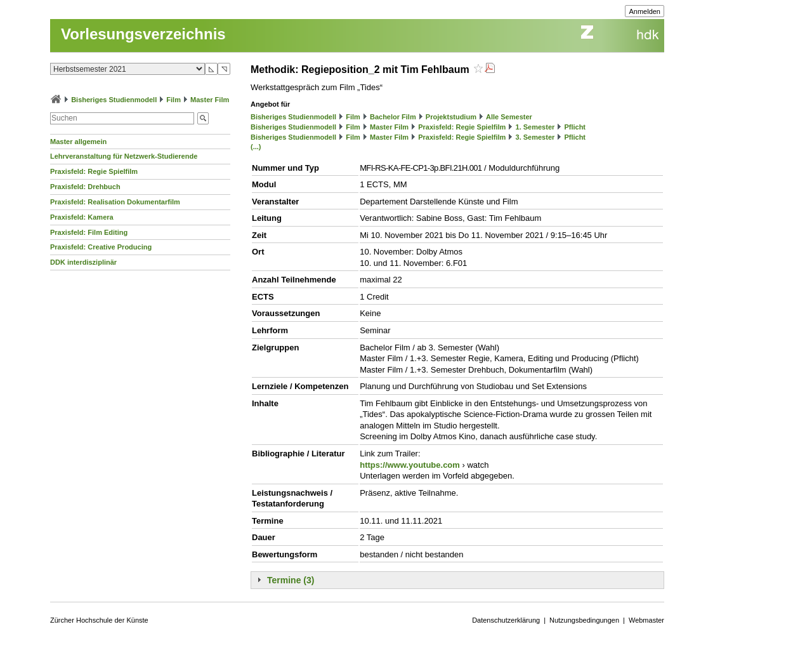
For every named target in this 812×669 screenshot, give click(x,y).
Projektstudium (451, 117)
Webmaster (646, 620)
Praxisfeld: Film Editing (89, 232)
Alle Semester (509, 117)
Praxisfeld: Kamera (82, 217)
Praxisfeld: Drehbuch (85, 187)
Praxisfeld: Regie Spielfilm (94, 171)
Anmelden (645, 11)
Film (174, 100)
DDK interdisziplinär (83, 262)
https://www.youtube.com (410, 465)
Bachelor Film (393, 117)
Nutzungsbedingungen (584, 620)
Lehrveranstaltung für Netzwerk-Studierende (124, 156)
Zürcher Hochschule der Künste (99, 620)
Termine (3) (291, 580)
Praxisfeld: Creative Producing (101, 247)
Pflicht (575, 127)
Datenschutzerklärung (506, 620)
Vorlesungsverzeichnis (143, 34)
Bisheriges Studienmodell (114, 100)
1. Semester (535, 127)
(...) (256, 147)
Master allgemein (78, 142)
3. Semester (535, 137)
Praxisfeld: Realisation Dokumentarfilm (115, 202)
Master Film (210, 100)
